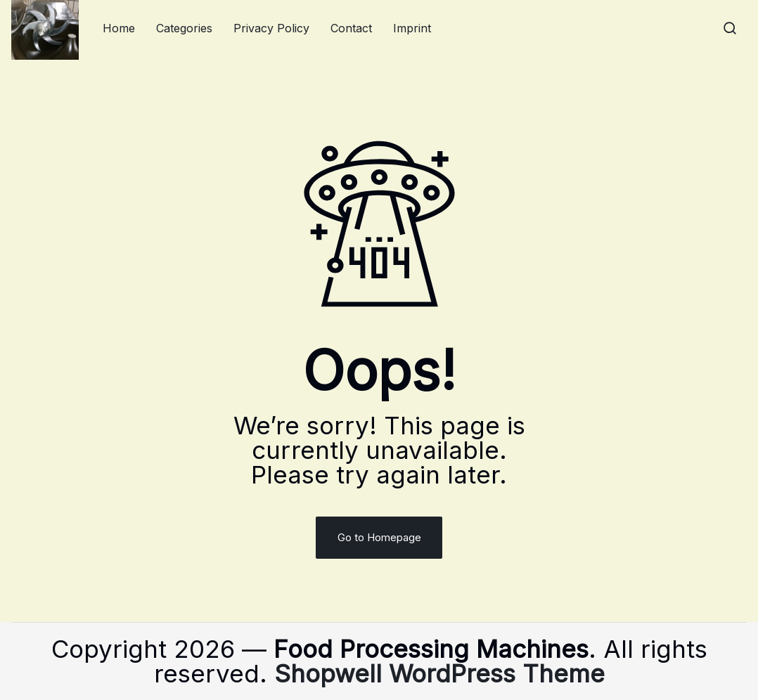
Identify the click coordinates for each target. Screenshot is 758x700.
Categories (184, 28)
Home (119, 28)
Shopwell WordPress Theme (439, 673)
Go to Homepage (379, 537)
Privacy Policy (271, 28)
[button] (730, 28)
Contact (351, 28)
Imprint (412, 28)
